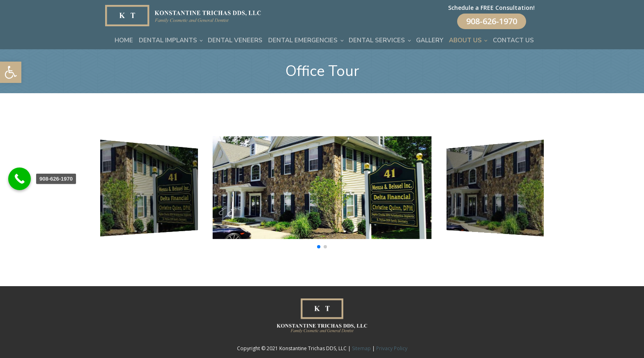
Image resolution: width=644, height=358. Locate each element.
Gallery (430, 40)
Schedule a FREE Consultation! (491, 8)
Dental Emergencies (303, 40)
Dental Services (377, 40)
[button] (11, 72)
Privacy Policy (392, 348)
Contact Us (513, 40)
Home (124, 40)
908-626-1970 (492, 21)
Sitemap (361, 348)
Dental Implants (168, 40)
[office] (322, 236)
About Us (465, 40)
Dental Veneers (235, 40)
